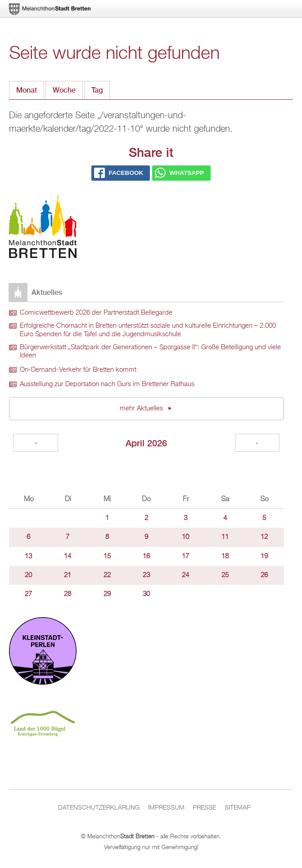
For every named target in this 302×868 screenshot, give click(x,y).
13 (28, 556)
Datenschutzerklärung (99, 808)
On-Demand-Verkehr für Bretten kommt (78, 370)
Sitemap (238, 808)
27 (28, 594)
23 (146, 575)
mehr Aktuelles (142, 409)
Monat (27, 90)
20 (28, 575)
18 (225, 556)
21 (68, 575)
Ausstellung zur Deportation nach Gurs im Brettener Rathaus (107, 384)
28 (68, 594)
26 (264, 575)
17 (185, 556)
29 (107, 594)
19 (264, 556)
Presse (204, 808)
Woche (64, 90)
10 (185, 537)
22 (107, 575)
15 (107, 556)
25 (225, 575)
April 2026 (146, 443)
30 (146, 594)
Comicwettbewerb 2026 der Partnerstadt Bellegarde (96, 313)
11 (225, 537)
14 (68, 556)
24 (185, 575)
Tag (101, 88)
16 (146, 556)
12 (264, 537)
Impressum (166, 808)
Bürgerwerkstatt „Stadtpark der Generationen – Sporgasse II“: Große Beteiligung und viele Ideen (150, 352)
